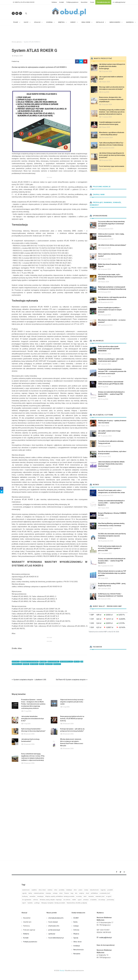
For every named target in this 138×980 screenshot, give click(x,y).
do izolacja (102, 900)
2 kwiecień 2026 (105, 599)
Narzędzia (77, 954)
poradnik (110, 890)
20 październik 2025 (108, 148)
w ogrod (109, 896)
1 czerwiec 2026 (105, 364)
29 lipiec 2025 (106, 127)
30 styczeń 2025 (107, 160)
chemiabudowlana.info (56, 918)
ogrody (24, 893)
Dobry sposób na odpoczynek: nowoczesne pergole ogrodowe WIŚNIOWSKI (109, 349)
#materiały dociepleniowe (29, 662)
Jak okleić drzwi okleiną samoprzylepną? (112, 245)
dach (85, 896)
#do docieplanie (53, 662)
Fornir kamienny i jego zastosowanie (112, 166)
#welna (77, 662)
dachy (30, 893)
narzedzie (32, 896)
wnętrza (82, 893)
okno (75, 890)
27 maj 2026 (27, 711)
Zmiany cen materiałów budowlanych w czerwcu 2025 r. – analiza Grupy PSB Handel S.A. (111, 503)
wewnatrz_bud (100, 896)
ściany (86, 890)
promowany (110, 900)
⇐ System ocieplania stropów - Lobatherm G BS (29, 680)
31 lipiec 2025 (105, 508)
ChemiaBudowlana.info (103, 2)
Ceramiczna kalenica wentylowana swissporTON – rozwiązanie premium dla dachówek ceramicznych (112, 371)
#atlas (42, 664)
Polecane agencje (100, 187)
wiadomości (26, 890)
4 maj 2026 (66, 707)
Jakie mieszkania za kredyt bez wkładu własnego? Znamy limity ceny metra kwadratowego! (111, 464)
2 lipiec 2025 (104, 518)
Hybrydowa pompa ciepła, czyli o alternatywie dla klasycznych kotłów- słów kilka (111, 277)
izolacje (55, 893)
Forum (92, 2)
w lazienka (93, 900)
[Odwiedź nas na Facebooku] (13, 13)
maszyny (48, 893)
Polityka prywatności (72, 2)
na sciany (79, 896)
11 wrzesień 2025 (106, 553)
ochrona (35, 900)
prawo (81, 890)
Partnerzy (26, 926)
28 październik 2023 (107, 302)
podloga (37, 903)
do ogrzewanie (27, 900)
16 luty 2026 (104, 578)
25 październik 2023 (107, 239)
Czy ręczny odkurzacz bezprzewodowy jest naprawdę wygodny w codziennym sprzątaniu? (111, 224)
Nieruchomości (79, 950)
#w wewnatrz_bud (66, 662)
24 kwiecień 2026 (68, 734)
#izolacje (16, 662)
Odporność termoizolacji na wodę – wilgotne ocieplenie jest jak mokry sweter (72, 702)
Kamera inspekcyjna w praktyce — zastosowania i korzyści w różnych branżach (110, 310)
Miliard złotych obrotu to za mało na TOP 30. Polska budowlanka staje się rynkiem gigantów (112, 573)
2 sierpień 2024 (106, 169)
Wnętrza (76, 934)
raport (24, 903)
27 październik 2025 (107, 566)
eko (76, 893)
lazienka (30, 903)
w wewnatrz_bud (105, 893)
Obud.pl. (62, 971)
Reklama (54, 2)
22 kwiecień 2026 (29, 763)
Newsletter (84, 2)
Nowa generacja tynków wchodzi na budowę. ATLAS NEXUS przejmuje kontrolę (72, 719)
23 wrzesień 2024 (107, 138)
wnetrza (50, 890)
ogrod (80, 900)
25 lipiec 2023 (106, 82)
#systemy (26, 664)
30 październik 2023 (107, 229)
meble (74, 900)
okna (56, 890)
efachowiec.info (54, 926)
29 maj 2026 (104, 387)
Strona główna (17, 42)
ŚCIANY (76, 918)
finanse (67, 893)
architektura (94, 893)
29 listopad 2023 (106, 315)
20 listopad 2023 (106, 292)
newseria (91, 896)
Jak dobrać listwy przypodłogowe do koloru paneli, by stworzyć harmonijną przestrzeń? (112, 155)
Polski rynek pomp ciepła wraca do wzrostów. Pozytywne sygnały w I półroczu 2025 (110, 548)
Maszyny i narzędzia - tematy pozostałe (53, 903)
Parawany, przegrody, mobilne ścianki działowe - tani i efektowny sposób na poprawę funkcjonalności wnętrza (112, 112)
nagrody (103, 890)
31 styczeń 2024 (106, 248)
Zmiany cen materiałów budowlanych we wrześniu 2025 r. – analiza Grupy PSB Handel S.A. (112, 561)
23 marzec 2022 (105, 456)
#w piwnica (34, 664)
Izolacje (76, 926)
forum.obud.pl (53, 922)
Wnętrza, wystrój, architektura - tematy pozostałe (60, 896)
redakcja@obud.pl (119, 2)
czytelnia (34, 890)
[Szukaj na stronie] (26, 13)
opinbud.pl (52, 934)
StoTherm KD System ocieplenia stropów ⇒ (72, 680)
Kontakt (62, 2)
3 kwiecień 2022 (105, 469)
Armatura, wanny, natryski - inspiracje (51, 900)
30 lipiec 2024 (105, 282)
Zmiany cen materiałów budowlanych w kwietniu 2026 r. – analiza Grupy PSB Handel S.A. (111, 394)
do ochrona (67, 900)
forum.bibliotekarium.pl (56, 938)
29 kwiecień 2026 (68, 724)
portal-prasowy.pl (54, 930)
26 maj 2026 (105, 92)
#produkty (57, 664)
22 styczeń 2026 (107, 71)
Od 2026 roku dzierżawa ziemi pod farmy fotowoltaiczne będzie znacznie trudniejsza (112, 536)
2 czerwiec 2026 (105, 354)
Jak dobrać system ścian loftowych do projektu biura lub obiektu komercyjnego (112, 66)
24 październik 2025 (107, 541)
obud (87, 893)
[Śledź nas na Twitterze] (17, 13)
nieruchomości (94, 890)
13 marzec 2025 (105, 259)
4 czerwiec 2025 (105, 589)
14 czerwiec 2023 (106, 436)
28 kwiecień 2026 (29, 734)
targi (72, 893)
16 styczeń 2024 (106, 269)
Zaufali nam (97, 195)
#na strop (49, 664)
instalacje (69, 890)
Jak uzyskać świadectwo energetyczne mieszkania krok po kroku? (33, 719)
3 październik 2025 (106, 528)
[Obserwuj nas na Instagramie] (20, 13)
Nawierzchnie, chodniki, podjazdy (77, 903)
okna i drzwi (42, 890)
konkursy (25, 896)
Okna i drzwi (77, 942)
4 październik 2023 (106, 325)
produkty (62, 890)
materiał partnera (39, 893)
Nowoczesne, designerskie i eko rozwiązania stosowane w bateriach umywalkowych (111, 99)
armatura (86, 900)
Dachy (75, 922)
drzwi (61, 893)
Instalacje (77, 946)
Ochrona (76, 930)
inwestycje (40, 896)
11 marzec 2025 (107, 117)
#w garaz (43, 662)
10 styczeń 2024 (107, 104)
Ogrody (76, 938)
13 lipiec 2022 (105, 426)
